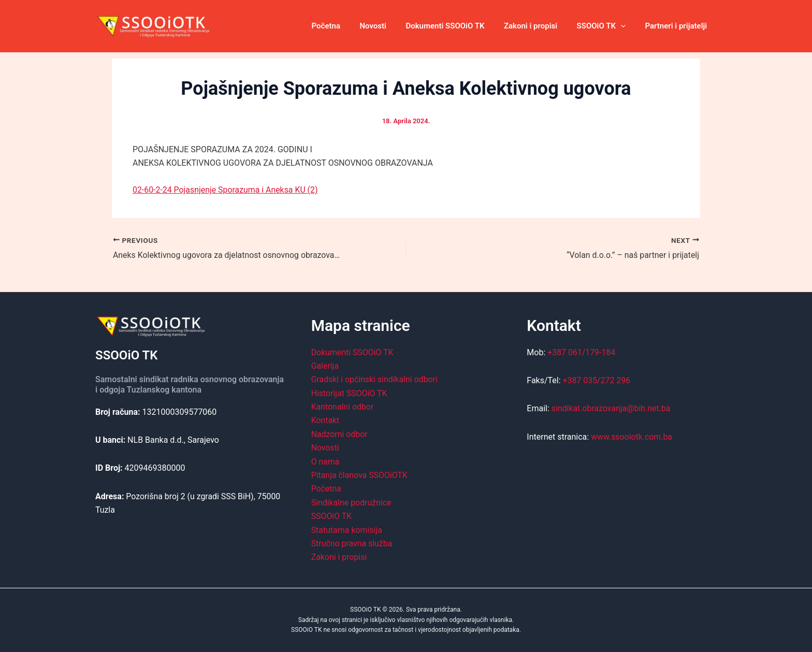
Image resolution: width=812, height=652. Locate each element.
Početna (347, 26)
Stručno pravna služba (352, 544)
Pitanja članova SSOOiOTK (360, 475)
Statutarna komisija (347, 530)
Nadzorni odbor (340, 434)
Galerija (325, 366)
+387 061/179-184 (582, 352)
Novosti (390, 26)
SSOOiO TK (607, 26)
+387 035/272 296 (597, 380)
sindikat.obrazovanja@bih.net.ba (611, 408)
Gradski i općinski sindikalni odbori (375, 379)
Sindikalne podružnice (352, 503)
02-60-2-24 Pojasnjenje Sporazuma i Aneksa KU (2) (226, 190)
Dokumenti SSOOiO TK (459, 26)
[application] (626, 26)
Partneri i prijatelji (678, 26)
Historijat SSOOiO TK (350, 393)
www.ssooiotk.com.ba (632, 437)
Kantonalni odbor (343, 407)
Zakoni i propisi (540, 26)
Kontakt (325, 420)
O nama (325, 461)
